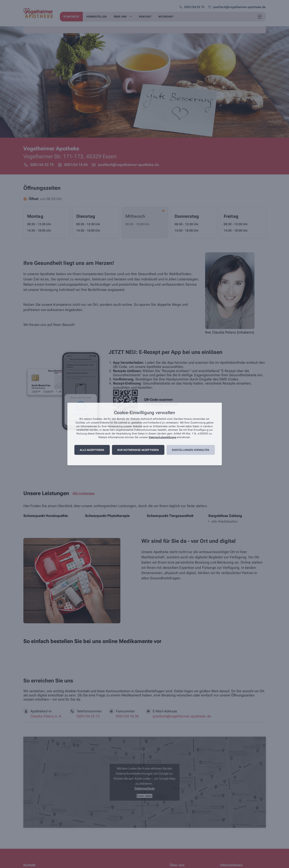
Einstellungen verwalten (191, 450)
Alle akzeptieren (92, 450)
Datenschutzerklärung (162, 437)
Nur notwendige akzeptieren (138, 450)
